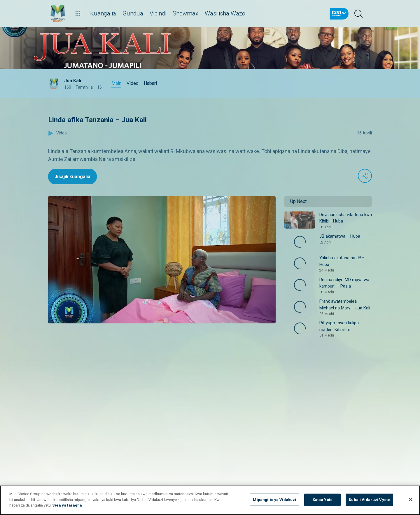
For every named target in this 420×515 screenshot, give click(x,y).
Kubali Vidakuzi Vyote (369, 500)
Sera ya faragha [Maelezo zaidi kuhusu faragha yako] (67, 505)
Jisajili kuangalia (72, 177)
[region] (210, 500)
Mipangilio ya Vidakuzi (274, 500)
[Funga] (411, 500)
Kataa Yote (323, 500)
